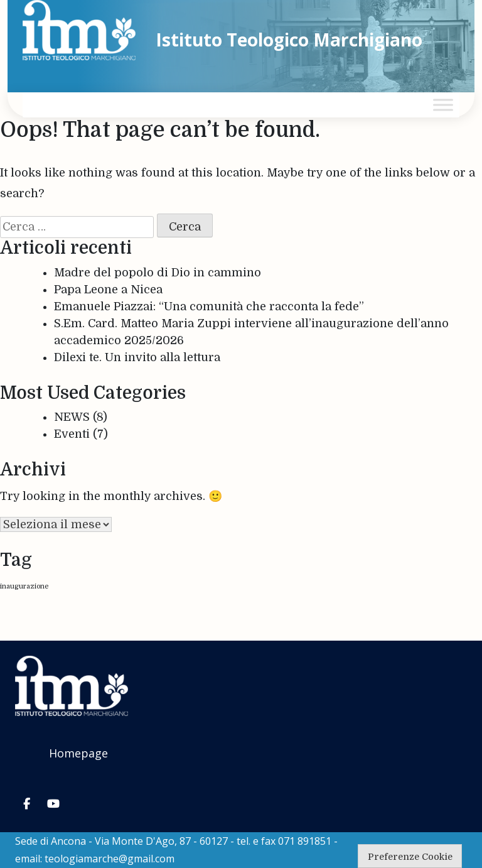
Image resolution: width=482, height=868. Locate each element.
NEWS (72, 417)
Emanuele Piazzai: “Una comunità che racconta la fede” (209, 307)
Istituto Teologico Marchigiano (289, 40)
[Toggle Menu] (443, 105)
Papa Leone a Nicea (108, 290)
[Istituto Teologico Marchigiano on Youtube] (53, 804)
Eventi (72, 434)
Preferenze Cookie (410, 857)
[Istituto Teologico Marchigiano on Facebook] (26, 804)
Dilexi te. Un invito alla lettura (137, 357)
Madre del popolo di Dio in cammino (158, 273)
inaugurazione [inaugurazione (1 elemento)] (24, 586)
